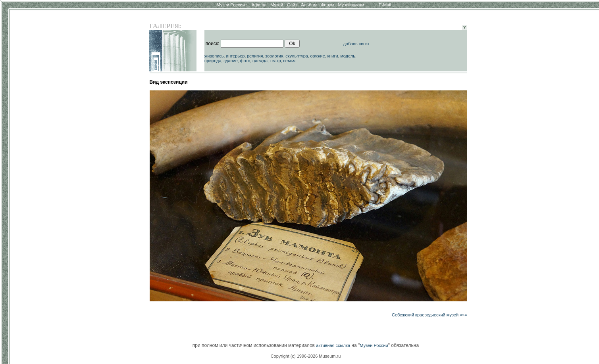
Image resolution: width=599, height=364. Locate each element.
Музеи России (232, 5)
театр (275, 61)
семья (289, 61)
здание (231, 61)
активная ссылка (333, 345)
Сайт (292, 5)
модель (348, 56)
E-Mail (385, 5)
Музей (277, 5)
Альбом (309, 5)
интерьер (235, 56)
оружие (317, 56)
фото (245, 61)
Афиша (259, 5)
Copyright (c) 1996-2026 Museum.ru (306, 356)
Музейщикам (351, 5)
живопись (214, 56)
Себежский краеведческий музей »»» (430, 315)
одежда (260, 61)
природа (213, 61)
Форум (327, 5)
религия (255, 56)
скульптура (297, 56)
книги (332, 56)
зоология (274, 56)
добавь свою (356, 44)
